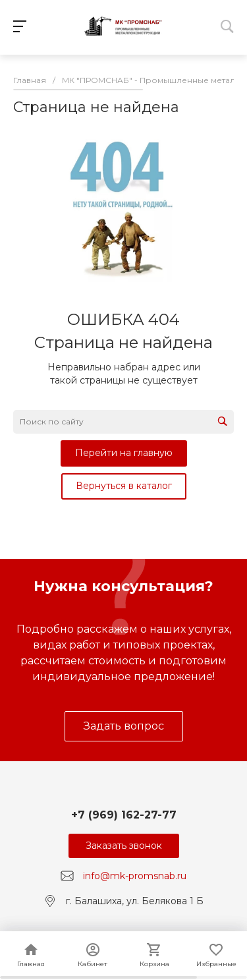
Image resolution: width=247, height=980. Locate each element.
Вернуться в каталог (124, 486)
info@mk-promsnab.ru (135, 876)
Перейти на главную (124, 453)
